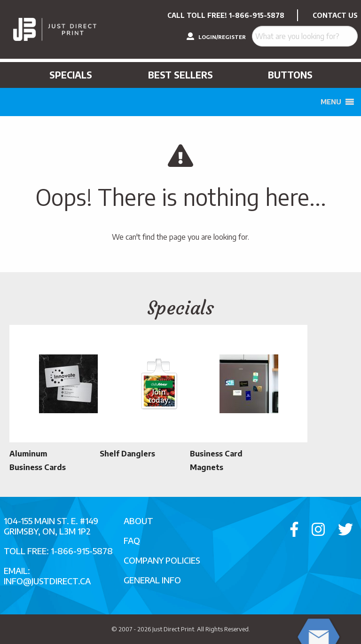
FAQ (132, 540)
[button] (331, 102)
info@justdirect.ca (47, 581)
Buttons (290, 75)
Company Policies (162, 560)
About (138, 521)
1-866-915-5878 (257, 15)
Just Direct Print (173, 629)
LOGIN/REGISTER (216, 36)
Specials (71, 75)
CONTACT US (335, 15)
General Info (152, 580)
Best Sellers (180, 75)
